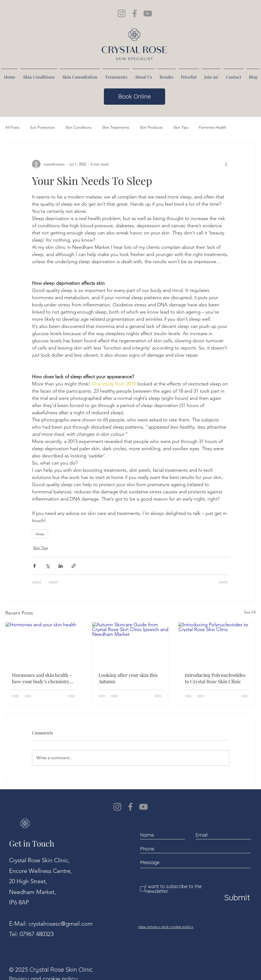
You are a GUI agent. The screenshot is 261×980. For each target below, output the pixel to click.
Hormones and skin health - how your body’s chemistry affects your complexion (42, 678)
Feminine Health (213, 127)
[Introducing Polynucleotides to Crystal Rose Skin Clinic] (217, 644)
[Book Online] (134, 97)
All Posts (12, 127)
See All (250, 612)
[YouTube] (143, 807)
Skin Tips (181, 127)
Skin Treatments (116, 127)
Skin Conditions (79, 127)
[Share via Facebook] (34, 566)
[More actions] (226, 164)
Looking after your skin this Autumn (128, 678)
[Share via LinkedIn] (61, 566)
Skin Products (151, 127)
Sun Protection (42, 127)
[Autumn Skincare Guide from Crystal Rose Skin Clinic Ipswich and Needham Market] (131, 644)
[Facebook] (130, 807)
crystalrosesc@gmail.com (61, 924)
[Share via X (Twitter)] (48, 566)
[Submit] (236, 897)
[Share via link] (74, 566)
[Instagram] (117, 807)
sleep (40, 534)
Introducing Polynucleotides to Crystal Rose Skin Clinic (215, 678)
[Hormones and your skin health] (44, 644)
